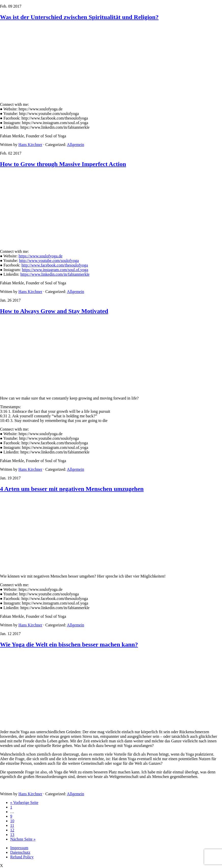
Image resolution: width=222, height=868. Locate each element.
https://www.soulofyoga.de (40, 256)
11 (12, 825)
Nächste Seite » (23, 839)
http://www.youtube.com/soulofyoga (49, 261)
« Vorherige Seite (24, 803)
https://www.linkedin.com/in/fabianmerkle (55, 274)
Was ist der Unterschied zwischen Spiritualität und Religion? (79, 17)
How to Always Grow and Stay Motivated (54, 311)
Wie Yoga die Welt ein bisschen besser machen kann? (69, 644)
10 (12, 821)
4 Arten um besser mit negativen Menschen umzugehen (72, 489)
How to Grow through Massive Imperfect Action (63, 164)
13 (12, 835)
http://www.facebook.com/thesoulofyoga (55, 265)
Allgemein (76, 145)
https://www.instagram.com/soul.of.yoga (55, 270)
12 (12, 830)
